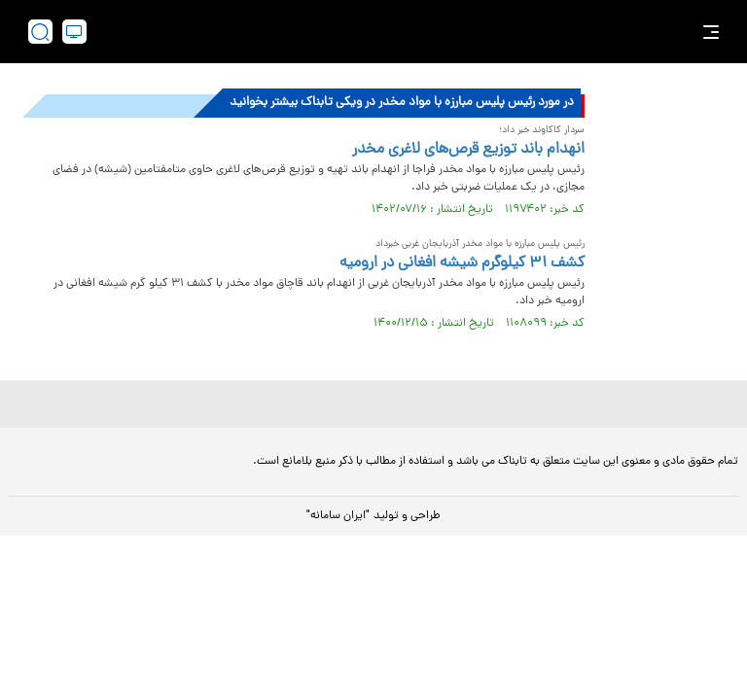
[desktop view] (74, 32)
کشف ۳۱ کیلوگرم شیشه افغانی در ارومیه (462, 263)
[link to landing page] (383, 32)
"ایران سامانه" (338, 516)
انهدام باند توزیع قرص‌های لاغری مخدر (468, 150)
